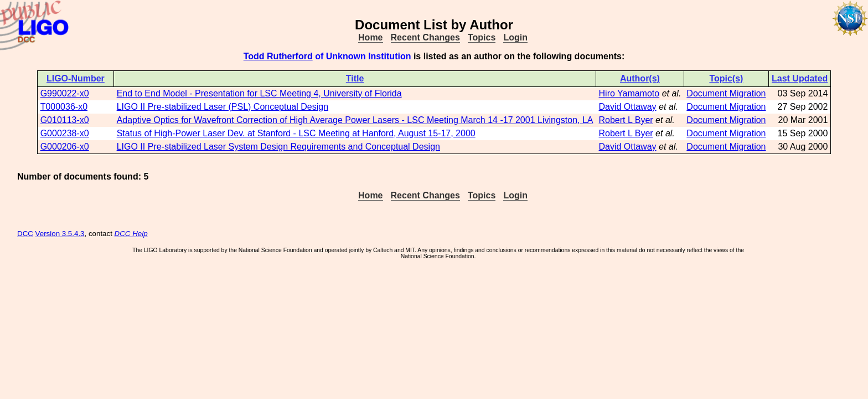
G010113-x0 (65, 120)
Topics (482, 37)
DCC (25, 234)
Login (515, 37)
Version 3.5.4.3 (60, 234)
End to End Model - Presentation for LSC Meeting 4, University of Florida (259, 93)
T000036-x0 (64, 107)
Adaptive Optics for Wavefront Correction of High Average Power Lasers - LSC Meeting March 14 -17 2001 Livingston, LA (355, 120)
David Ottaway (628, 107)
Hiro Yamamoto (629, 93)
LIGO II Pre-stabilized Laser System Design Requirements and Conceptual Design (278, 147)
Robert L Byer (626, 120)
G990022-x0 (65, 93)
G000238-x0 (65, 133)
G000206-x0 (65, 147)
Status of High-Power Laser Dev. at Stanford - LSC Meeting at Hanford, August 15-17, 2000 (296, 133)
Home (370, 37)
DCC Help (131, 234)
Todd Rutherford (278, 56)
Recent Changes (425, 37)
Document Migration (726, 93)
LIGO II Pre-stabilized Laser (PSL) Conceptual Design (223, 107)
